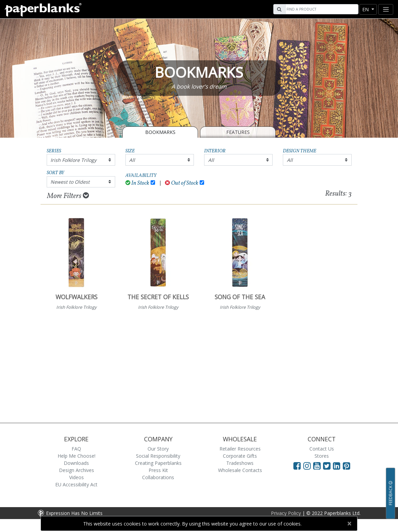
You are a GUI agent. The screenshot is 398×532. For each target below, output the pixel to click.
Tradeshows (240, 463)
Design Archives (76, 470)
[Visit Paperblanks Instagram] (307, 466)
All (132, 160)
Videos (76, 477)
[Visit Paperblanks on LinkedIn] (338, 466)
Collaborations (158, 477)
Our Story (158, 449)
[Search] (321, 9)
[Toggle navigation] (386, 9)
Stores (322, 456)
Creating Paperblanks (158, 463)
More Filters (68, 196)
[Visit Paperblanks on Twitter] (328, 466)
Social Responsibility (158, 456)
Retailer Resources (240, 449)
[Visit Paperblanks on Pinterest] (347, 466)
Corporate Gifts (240, 456)
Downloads (76, 463)
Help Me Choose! (76, 456)
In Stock (137, 183)
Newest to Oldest (70, 182)
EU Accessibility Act (76, 484)
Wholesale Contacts (240, 470)
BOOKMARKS (160, 132)
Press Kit (158, 470)
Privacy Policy (286, 513)
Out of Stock (182, 183)
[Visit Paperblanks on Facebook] (297, 466)
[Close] (349, 523)
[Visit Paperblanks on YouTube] (318, 466)
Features (238, 132)
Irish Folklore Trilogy (73, 160)
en (366, 9)
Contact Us (322, 449)
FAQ (76, 449)
